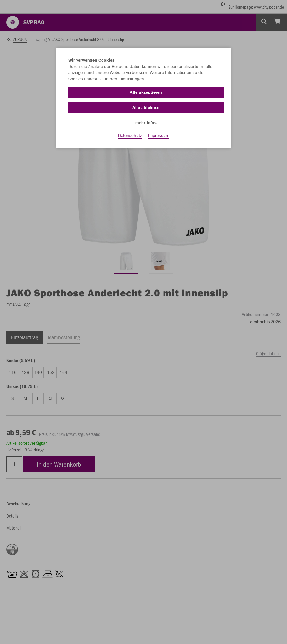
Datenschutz (130, 137)
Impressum (159, 137)
